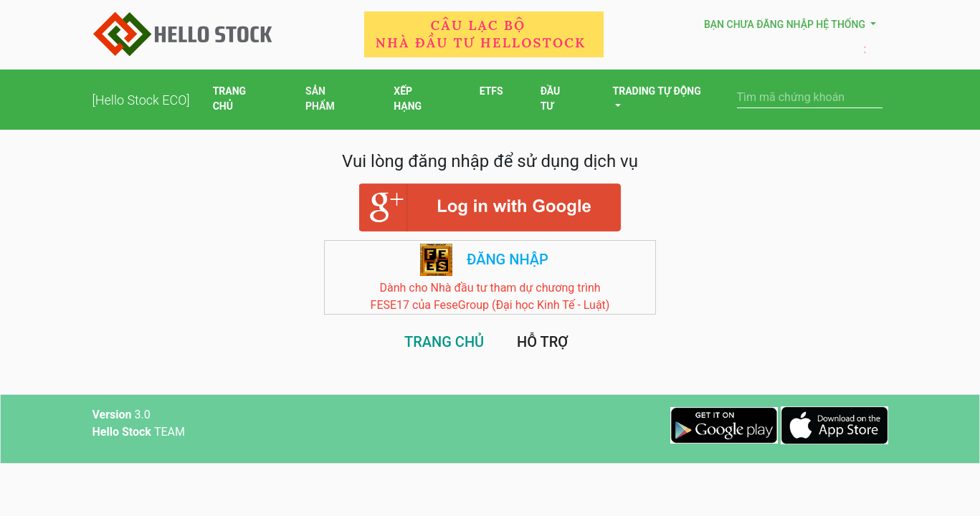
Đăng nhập (508, 259)
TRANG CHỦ (241, 100)
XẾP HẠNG (418, 100)
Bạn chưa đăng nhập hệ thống (786, 24)
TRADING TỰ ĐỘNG (656, 91)
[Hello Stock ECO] (141, 100)
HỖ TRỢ (542, 342)
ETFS (491, 92)
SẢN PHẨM (331, 100)
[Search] (810, 97)
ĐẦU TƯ (558, 100)
